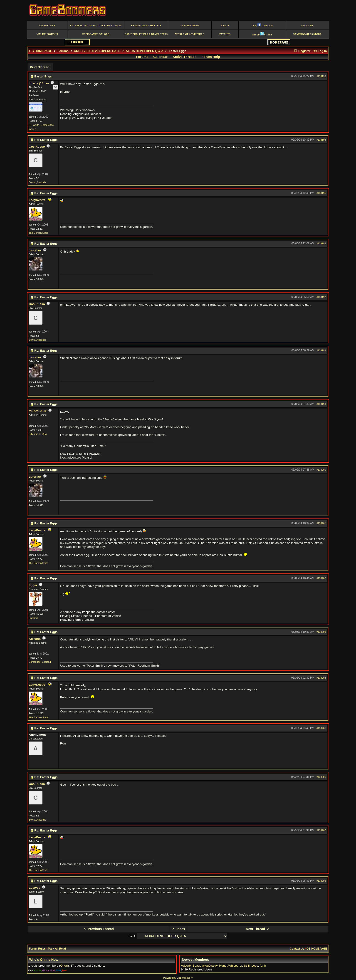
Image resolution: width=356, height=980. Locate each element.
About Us (307, 26)
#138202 (321, 578)
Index (178, 929)
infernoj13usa (39, 83)
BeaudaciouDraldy (205, 966)
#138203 (321, 632)
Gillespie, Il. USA (38, 434)
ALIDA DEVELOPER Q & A (145, 51)
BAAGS (225, 26)
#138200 (321, 470)
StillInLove (251, 966)
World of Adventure (190, 34)
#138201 (321, 523)
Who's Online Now (44, 960)
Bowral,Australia (38, 182)
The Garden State (38, 233)
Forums (63, 51)
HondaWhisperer (231, 966)
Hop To (133, 936)
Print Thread (40, 67)
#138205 (321, 728)
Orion (64, 966)
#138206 (321, 777)
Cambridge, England (40, 662)
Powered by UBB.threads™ (178, 978)
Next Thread (258, 929)
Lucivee (35, 888)
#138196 (321, 243)
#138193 (321, 76)
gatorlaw (35, 250)
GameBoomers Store (307, 34)
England (33, 618)
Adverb (186, 966)
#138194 (321, 140)
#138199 (321, 404)
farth (263, 966)
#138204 (321, 678)
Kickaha (35, 639)
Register (302, 51)
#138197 (321, 297)
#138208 (321, 881)
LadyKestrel (38, 200)
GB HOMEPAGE (41, 51)
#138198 (321, 350)
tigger (33, 585)
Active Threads (184, 57)
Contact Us (297, 949)
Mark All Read (57, 949)
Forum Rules (37, 949)
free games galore (96, 34)
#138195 (321, 193)
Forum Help (211, 57)
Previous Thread (98, 929)
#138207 (321, 830)
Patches (225, 34)
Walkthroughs (47, 34)
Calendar (160, 57)
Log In (320, 51)
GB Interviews (190, 26)
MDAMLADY (38, 411)
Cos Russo (37, 147)
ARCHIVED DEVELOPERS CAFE (97, 51)
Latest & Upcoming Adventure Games (96, 26)
